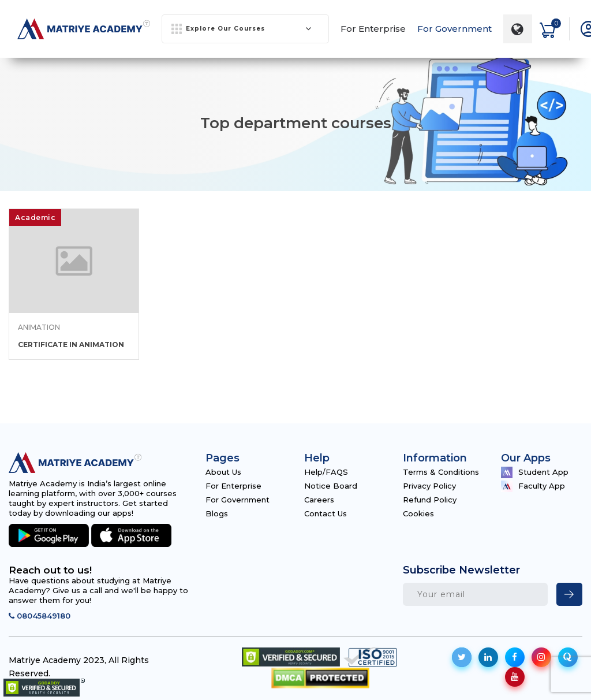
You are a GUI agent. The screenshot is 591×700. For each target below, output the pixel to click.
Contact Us (326, 513)
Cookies (418, 513)
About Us (223, 472)
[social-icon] (462, 657)
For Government (455, 29)
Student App (535, 472)
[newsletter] (569, 594)
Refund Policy (430, 500)
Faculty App (533, 486)
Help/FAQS (326, 472)
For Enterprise (373, 29)
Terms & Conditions (441, 472)
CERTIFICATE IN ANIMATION (71, 345)
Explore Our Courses (242, 29)
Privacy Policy (429, 486)
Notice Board (331, 486)
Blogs (217, 513)
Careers (319, 500)
